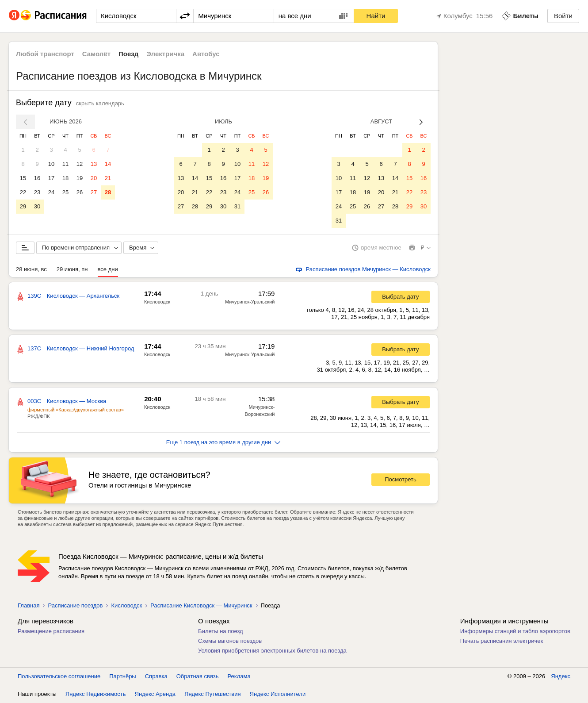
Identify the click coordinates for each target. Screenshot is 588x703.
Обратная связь (198, 676)
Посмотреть (401, 479)
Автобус (206, 54)
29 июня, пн (72, 269)
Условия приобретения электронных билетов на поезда (272, 651)
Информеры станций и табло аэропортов (515, 631)
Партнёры (122, 676)
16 (37, 178)
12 (80, 164)
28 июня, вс (31, 269)
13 (94, 164)
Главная (29, 605)
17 (51, 178)
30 (37, 206)
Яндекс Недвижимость (96, 694)
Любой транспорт (45, 54)
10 (51, 164)
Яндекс (561, 676)
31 (237, 206)
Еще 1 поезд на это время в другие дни (223, 442)
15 (23, 178)
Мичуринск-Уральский (250, 302)
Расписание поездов (75, 605)
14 (108, 164)
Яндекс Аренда (155, 694)
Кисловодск (157, 302)
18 (65, 178)
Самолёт (96, 54)
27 (94, 192)
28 (108, 192)
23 (37, 192)
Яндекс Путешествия (213, 694)
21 (108, 178)
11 (65, 164)
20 (94, 178)
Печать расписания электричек (502, 641)
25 (65, 192)
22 (23, 192)
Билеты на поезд (221, 631)
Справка (156, 676)
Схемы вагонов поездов (230, 641)
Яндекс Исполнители (278, 694)
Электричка (165, 54)
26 (80, 192)
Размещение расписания (51, 631)
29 (23, 206)
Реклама (239, 676)
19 (80, 178)
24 (51, 192)
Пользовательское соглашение (59, 676)
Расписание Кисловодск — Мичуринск (201, 605)
